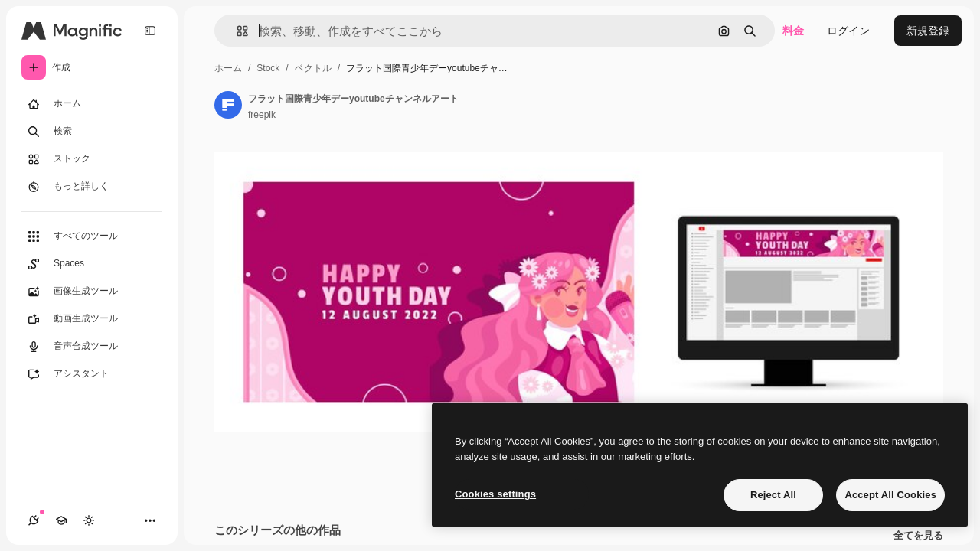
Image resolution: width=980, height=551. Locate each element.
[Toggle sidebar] (150, 31)
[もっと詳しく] (92, 187)
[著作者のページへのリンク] (228, 105)
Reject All (773, 495)
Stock (268, 68)
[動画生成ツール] (92, 319)
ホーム (228, 68)
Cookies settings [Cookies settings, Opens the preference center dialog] (495, 494)
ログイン (848, 31)
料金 (793, 31)
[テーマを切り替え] (89, 520)
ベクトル (313, 68)
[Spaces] (92, 264)
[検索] (92, 132)
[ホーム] (92, 104)
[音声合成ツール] (92, 347)
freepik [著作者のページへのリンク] (262, 115)
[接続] (34, 520)
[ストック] (92, 159)
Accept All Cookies (890, 495)
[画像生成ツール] (92, 292)
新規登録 (928, 31)
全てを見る (918, 536)
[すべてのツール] (92, 236)
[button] (236, 31)
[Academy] (61, 520)
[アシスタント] (92, 374)
